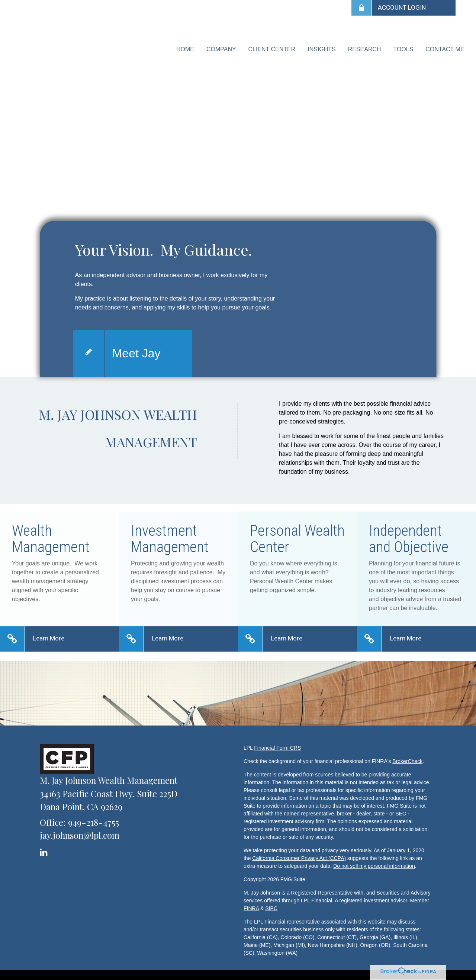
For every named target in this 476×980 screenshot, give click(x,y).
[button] (231, 47)
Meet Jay (136, 348)
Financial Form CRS (277, 743)
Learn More (49, 633)
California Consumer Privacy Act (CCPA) (299, 853)
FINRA (251, 903)
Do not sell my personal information (374, 861)
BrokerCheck (407, 756)
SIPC (271, 903)
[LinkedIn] (45, 845)
